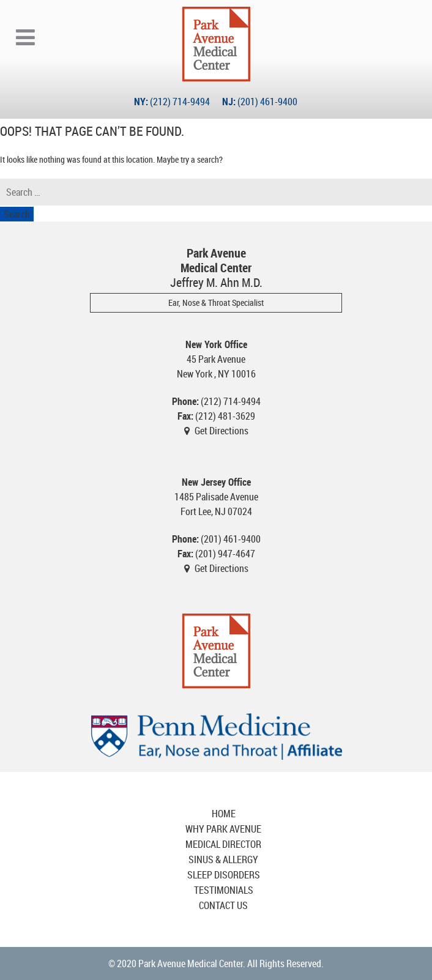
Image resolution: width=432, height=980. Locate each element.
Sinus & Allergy (223, 859)
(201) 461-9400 (267, 102)
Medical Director (223, 844)
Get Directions (222, 431)
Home (224, 814)
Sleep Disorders (224, 875)
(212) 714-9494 (180, 102)
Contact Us (223, 905)
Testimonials (224, 890)
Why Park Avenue (223, 829)
